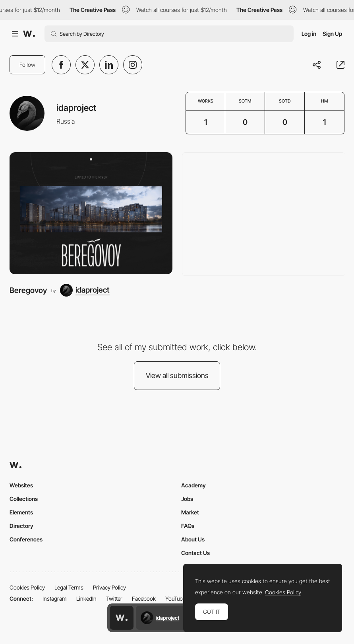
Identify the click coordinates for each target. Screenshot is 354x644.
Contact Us (195, 553)
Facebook (144, 598)
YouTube (175, 598)
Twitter (114, 598)
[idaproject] (85, 290)
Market (190, 512)
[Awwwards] (29, 34)
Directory (21, 526)
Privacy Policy (109, 587)
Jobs (187, 499)
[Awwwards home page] (122, 618)
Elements (21, 512)
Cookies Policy (27, 587)
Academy (193, 485)
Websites (21, 485)
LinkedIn (86, 598)
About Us (193, 539)
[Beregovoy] (91, 213)
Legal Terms (69, 587)
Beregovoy (28, 290)
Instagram (55, 598)
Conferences (26, 539)
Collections (24, 499)
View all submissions (177, 375)
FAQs (188, 526)
